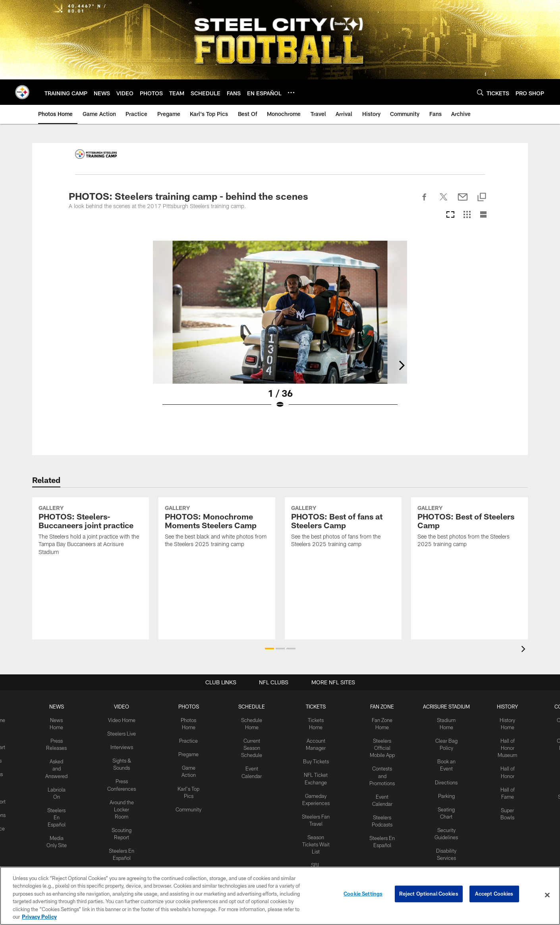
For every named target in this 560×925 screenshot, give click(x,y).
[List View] (483, 215)
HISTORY (503, 706)
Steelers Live (123, 732)
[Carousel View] (450, 215)
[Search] (480, 92)
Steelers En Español (59, 811)
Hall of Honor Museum (503, 745)
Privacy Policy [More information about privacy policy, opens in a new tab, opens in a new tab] (39, 917)
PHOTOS (189, 706)
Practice (189, 739)
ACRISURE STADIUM (443, 706)
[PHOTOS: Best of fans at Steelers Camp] (343, 560)
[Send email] (463, 201)
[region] (280, 896)
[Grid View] (467, 215)
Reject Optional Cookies (429, 895)
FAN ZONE (379, 706)
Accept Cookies (494, 895)
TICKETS (314, 706)
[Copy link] (482, 198)
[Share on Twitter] (444, 201)
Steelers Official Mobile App (379, 745)
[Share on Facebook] (425, 201)
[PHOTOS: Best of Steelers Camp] (469, 560)
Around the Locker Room (123, 804)
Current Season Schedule (252, 745)
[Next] (485, 312)
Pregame (189, 752)
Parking (443, 791)
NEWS (59, 706)
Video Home (123, 719)
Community (189, 804)
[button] (269, 649)
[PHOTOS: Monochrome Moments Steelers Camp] (217, 560)
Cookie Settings (363, 895)
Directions (443, 778)
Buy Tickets (314, 759)
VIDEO (123, 706)
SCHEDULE (252, 706)
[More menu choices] (291, 93)
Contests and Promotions (379, 772)
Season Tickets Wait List (314, 837)
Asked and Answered (59, 765)
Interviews (123, 745)
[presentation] (525, 650)
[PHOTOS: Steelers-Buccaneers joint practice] (91, 564)
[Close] (547, 895)
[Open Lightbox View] (280, 330)
